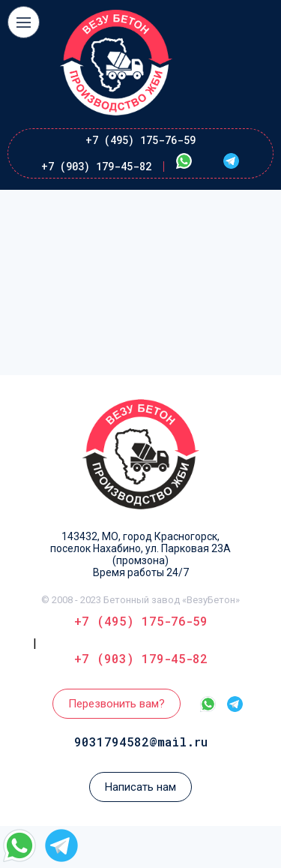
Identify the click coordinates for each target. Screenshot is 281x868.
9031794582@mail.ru (141, 742)
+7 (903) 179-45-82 (96, 166)
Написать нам (140, 787)
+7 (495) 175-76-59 (140, 140)
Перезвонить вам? (117, 704)
